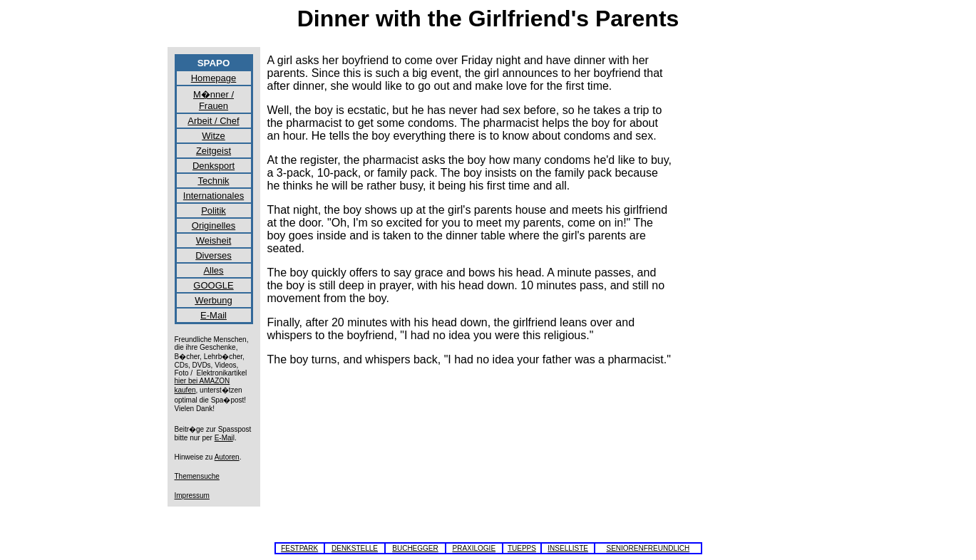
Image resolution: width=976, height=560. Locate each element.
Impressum (192, 496)
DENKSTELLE (355, 548)
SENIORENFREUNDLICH (648, 548)
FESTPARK (299, 548)
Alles (213, 270)
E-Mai (224, 438)
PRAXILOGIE (474, 548)
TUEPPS (522, 548)
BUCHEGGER (415, 548)
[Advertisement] (745, 268)
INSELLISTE (568, 548)
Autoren (227, 457)
